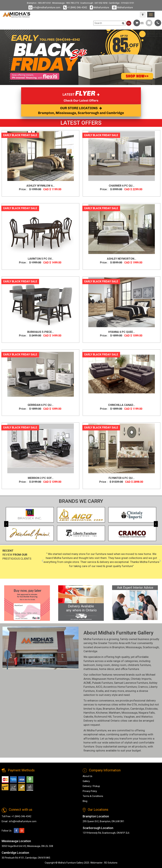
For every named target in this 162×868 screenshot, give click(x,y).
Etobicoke (151, 709)
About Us (87, 776)
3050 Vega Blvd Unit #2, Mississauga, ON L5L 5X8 (27, 846)
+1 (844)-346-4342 (75, 7)
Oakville (88, 717)
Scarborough (151, 647)
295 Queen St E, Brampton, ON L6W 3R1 (103, 821)
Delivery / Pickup (91, 786)
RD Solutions (111, 863)
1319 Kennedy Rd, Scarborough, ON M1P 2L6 (106, 833)
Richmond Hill (103, 717)
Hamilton (89, 713)
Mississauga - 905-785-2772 (66, 3)
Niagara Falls (147, 713)
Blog (85, 801)
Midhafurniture (99, 7)
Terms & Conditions (93, 796)
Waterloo (147, 717)
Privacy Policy (90, 791)
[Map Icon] (143, 15)
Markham (115, 713)
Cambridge (90, 651)
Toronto (118, 717)
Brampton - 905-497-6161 (39, 3)
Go (129, 23)
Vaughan (129, 717)
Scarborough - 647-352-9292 (94, 3)
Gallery (86, 781)
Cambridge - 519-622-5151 (121, 3)
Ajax (99, 709)
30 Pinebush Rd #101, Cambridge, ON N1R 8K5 (26, 858)
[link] (151, 15)
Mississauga (134, 647)
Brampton (118, 647)
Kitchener (102, 713)
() (138, 23)
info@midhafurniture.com (44, 7)
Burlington (123, 709)
